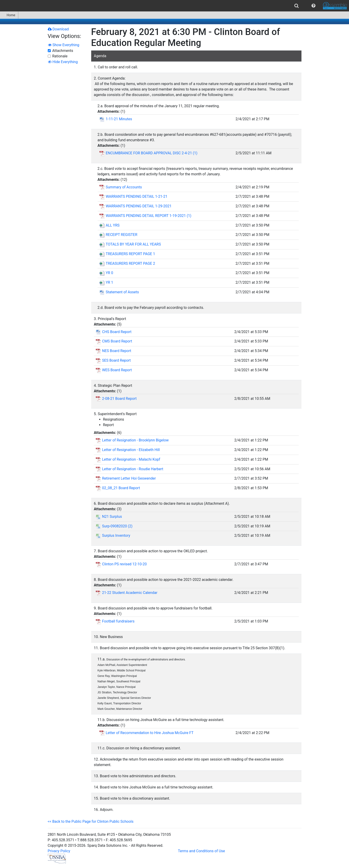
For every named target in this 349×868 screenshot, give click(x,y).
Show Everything (64, 45)
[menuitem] (297, 6)
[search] (297, 6)
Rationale (60, 56)
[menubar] (174, 6)
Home (9, 15)
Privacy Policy (59, 851)
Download (58, 29)
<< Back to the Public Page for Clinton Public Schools (91, 821)
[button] (313, 6)
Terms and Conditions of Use (202, 851)
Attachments (63, 51)
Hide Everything (63, 62)
